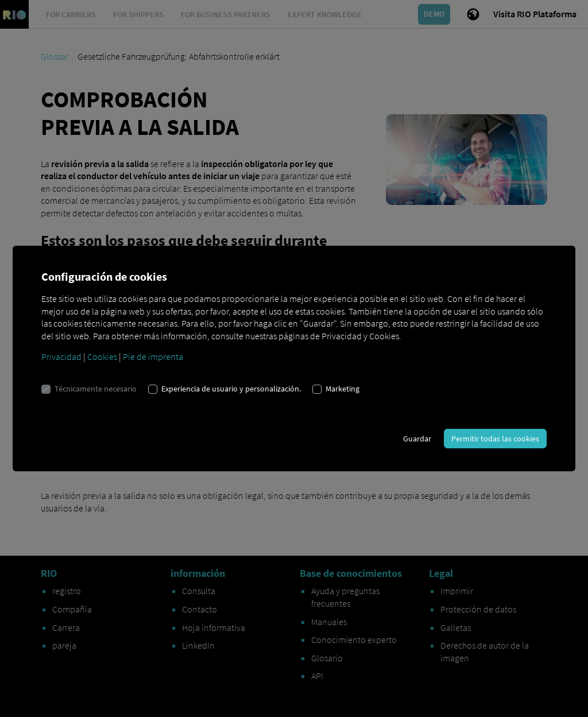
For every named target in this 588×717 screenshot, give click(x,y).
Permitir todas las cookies (495, 439)
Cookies (102, 356)
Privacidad (61, 356)
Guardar (417, 439)
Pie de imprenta (153, 356)
